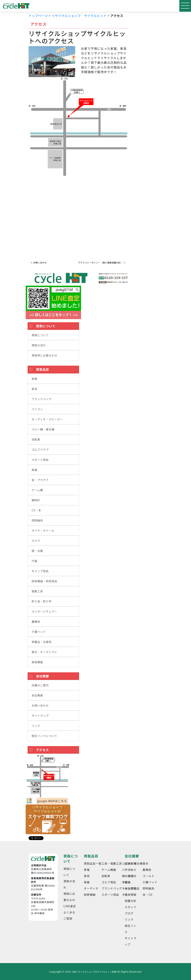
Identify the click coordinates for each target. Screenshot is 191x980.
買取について (40, 335)
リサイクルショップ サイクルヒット (79, 16)
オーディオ (91, 888)
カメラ (36, 541)
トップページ (38, 16)
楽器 (34, 470)
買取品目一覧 (93, 863)
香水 (146, 863)
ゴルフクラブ (40, 450)
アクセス (131, 870)
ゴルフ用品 (109, 882)
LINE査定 (70, 906)
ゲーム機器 (109, 870)
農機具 (36, 622)
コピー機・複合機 (43, 429)
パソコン (37, 409)
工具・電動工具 (112, 863)
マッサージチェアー (44, 611)
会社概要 (37, 695)
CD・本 (36, 510)
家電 (34, 379)
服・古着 (37, 551)
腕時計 (36, 500)
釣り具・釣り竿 (42, 601)
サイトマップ (40, 716)
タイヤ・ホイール (43, 530)
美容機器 (37, 662)
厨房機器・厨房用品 (44, 581)
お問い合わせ (40, 705)
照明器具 (37, 520)
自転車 (36, 439)
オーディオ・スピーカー (47, 419)
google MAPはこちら (52, 801)
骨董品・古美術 (42, 642)
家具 (34, 389)
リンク (36, 726)
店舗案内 (131, 863)
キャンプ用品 (40, 571)
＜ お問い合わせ (39, 263)
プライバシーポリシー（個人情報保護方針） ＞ (102, 263)
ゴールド (148, 876)
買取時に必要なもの (44, 355)
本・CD (148, 894)
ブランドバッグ (42, 399)
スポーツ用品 (40, 460)
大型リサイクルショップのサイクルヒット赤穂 (94, 972)
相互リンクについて (44, 736)
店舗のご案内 (40, 685)
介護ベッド (39, 632)
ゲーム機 (37, 490)
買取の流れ (39, 345)
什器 (34, 561)
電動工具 (37, 591)
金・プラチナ (40, 480)
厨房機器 (90, 894)
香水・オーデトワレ (44, 652)
